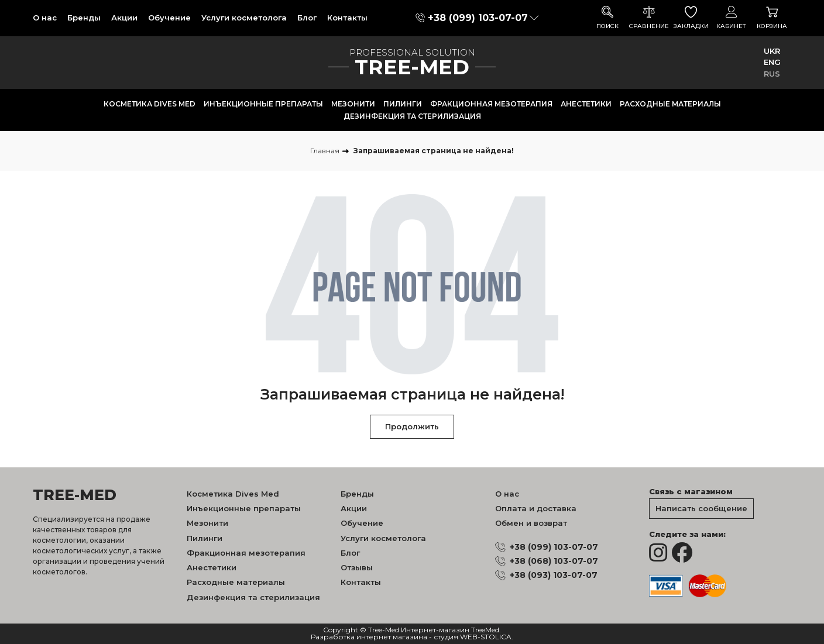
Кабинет (731, 18)
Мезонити (353, 104)
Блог (307, 18)
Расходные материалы (670, 104)
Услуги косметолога (244, 18)
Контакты (347, 18)
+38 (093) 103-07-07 (554, 575)
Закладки (691, 18)
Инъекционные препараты (263, 104)
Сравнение (649, 18)
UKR (772, 51)
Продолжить (412, 426)
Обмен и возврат (531, 523)
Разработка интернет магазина (369, 637)
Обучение (169, 18)
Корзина (772, 18)
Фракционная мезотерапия (491, 104)
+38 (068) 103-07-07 (554, 561)
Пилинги (403, 104)
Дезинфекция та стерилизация (412, 116)
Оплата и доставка (536, 508)
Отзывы (357, 567)
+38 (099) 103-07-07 (478, 18)
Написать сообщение (701, 508)
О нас (45, 18)
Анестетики (586, 104)
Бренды (84, 18)
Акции (124, 18)
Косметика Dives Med (150, 104)
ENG (772, 62)
